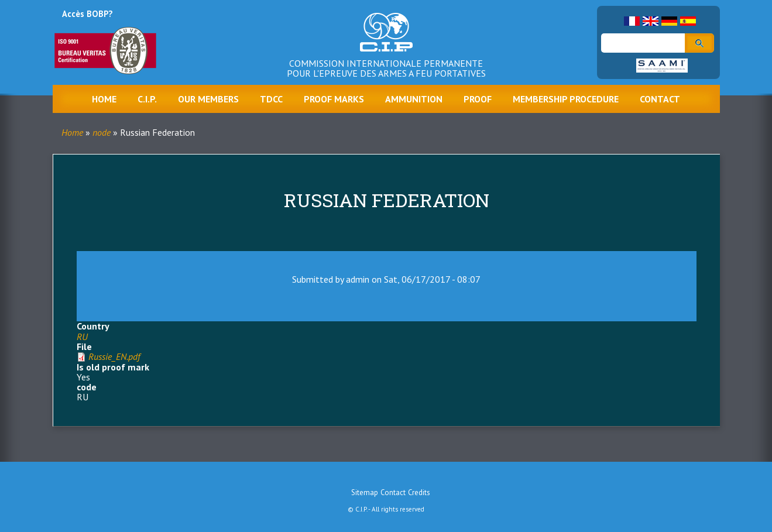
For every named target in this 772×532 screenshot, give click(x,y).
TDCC (271, 99)
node (102, 132)
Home (104, 99)
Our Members (208, 99)
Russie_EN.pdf (114, 356)
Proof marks (334, 99)
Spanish (688, 21)
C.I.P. (147, 99)
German (669, 21)
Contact (660, 99)
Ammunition (414, 99)
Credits (419, 492)
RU (82, 337)
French (632, 21)
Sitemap (365, 492)
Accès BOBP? (87, 14)
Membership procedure (566, 99)
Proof (478, 99)
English (651, 21)
